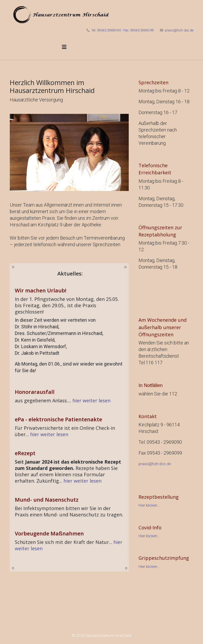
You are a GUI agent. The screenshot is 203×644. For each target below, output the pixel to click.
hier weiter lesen (91, 400)
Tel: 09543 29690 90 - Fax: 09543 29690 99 (123, 30)
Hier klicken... (149, 505)
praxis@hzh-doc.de (179, 30)
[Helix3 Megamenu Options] (64, 47)
